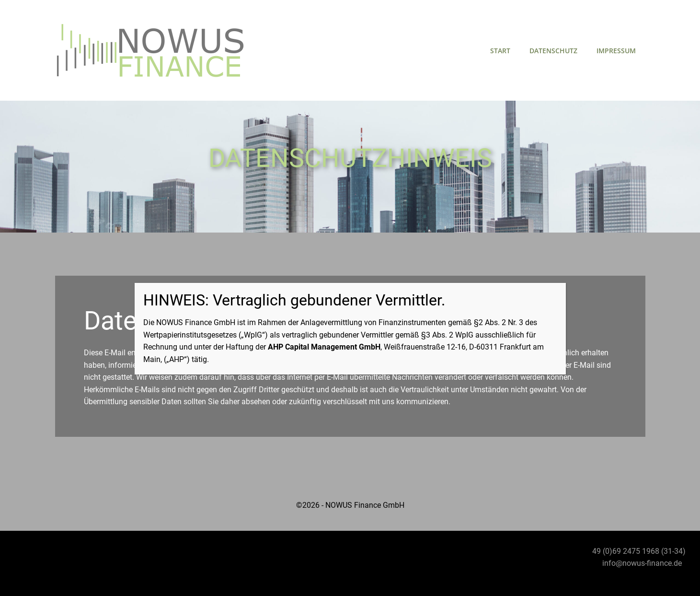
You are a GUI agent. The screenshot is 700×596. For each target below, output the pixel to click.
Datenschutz (553, 51)
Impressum (616, 51)
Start (500, 51)
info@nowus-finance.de (642, 563)
